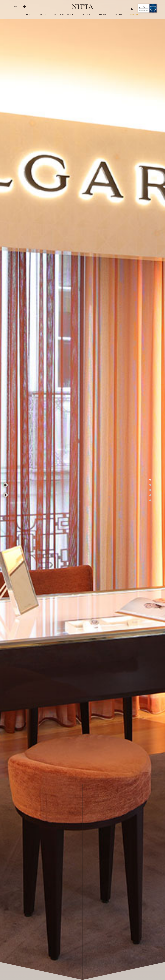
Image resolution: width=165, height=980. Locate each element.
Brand (118, 15)
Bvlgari (86, 15)
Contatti (135, 15)
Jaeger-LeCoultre (64, 15)
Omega (42, 15)
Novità (103, 15)
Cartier (26, 15)
